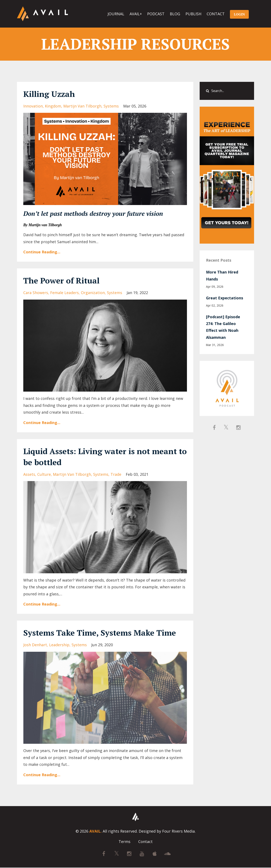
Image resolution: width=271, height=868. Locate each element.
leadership (59, 645)
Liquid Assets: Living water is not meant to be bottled (105, 456)
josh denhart (35, 645)
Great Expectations (225, 298)
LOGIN (239, 14)
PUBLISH (193, 14)
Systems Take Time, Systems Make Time (104, 632)
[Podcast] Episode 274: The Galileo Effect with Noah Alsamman (223, 327)
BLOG (175, 14)
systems (111, 106)
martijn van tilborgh (82, 106)
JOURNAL (116, 14)
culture (44, 474)
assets (29, 474)
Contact (145, 842)
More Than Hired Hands (222, 275)
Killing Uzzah (51, 94)
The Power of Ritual (64, 280)
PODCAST (156, 14)
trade (116, 474)
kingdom (53, 106)
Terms (124, 842)
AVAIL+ (136, 14)
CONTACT (216, 14)
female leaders (64, 293)
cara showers (36, 293)
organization (93, 293)
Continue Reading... (42, 252)
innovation (33, 106)
